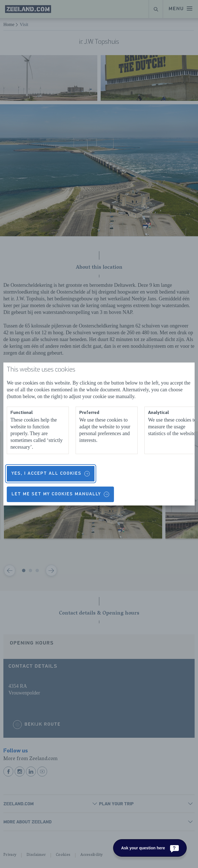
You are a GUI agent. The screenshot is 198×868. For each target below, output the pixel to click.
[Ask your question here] (150, 848)
